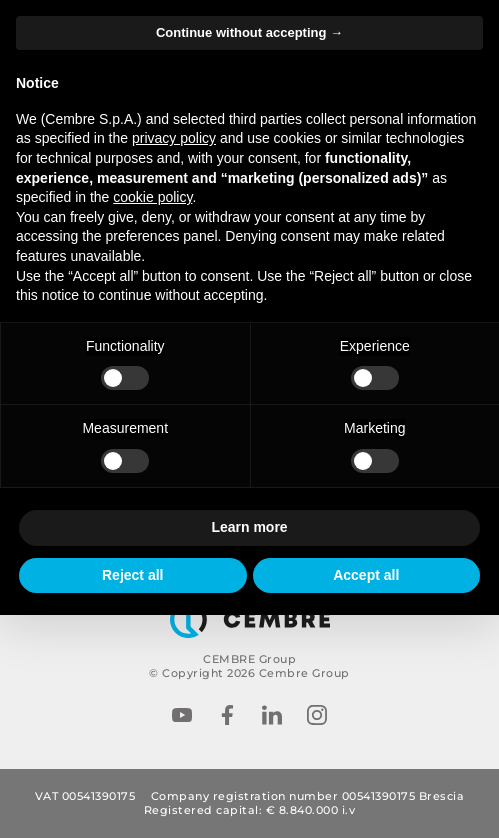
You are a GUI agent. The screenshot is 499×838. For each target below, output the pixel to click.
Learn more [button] (249, 527)
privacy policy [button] (174, 138)
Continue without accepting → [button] (249, 32)
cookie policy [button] (152, 197)
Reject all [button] (132, 575)
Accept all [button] (366, 575)
